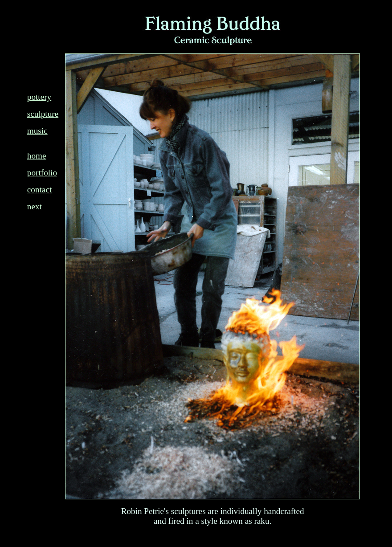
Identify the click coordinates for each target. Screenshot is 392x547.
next (35, 206)
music (37, 131)
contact (39, 190)
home (37, 156)
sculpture (43, 114)
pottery (39, 97)
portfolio (42, 173)
